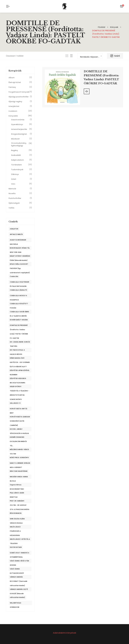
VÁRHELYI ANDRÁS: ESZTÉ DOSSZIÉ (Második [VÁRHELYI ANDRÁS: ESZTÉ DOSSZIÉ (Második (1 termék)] (19, 590)
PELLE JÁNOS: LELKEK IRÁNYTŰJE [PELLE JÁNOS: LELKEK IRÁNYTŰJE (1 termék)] (17, 493)
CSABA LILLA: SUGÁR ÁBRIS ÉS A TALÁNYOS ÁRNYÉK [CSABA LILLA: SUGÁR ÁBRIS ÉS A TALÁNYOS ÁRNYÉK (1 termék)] (19, 312)
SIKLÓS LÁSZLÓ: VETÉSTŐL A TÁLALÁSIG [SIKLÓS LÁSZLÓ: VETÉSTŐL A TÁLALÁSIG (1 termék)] (20, 540)
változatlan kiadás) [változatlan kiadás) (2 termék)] (17, 597)
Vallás (11, 208)
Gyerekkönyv (17, 124)
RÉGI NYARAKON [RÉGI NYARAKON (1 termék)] (16, 513)
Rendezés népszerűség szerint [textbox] (91, 57)
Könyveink (13, 116)
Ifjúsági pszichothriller (19, 97)
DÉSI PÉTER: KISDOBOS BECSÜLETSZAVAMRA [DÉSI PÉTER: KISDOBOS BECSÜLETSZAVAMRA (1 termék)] (18, 379)
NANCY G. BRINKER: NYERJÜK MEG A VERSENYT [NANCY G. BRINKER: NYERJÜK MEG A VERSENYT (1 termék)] (20, 464)
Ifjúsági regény (15, 102)
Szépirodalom (17, 160)
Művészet (15, 139)
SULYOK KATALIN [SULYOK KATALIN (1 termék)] (16, 547)
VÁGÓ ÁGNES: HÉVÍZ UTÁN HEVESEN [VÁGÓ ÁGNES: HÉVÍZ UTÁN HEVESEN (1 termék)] (19, 561)
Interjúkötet (14, 106)
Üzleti (14, 179)
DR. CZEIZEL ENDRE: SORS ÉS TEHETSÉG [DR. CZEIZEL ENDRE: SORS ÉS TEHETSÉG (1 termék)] (20, 342)
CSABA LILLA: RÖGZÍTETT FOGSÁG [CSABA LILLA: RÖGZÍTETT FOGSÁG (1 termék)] (19, 304)
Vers (13, 184)
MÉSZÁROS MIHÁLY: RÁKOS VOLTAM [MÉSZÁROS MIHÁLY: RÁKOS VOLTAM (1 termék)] (19, 450)
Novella (12, 193)
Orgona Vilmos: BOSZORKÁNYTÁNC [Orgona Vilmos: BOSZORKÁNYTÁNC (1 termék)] (17, 485)
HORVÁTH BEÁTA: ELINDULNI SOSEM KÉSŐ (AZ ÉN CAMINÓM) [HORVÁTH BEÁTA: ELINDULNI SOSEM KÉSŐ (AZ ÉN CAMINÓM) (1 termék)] (20, 417)
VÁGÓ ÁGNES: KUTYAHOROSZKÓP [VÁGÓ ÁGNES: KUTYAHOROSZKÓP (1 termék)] (17, 569)
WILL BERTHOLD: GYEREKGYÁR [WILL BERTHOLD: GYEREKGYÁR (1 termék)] (16, 603)
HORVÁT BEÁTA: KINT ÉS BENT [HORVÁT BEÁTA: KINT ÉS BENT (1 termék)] (19, 409)
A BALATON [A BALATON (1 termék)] (14, 229)
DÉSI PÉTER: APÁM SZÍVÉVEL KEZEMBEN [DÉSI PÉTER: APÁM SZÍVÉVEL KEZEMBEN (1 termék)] (20, 371)
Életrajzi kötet (15, 82)
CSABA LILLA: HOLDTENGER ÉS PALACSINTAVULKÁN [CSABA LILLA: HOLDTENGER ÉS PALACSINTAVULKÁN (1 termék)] (19, 283)
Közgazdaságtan (19, 134)
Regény (14, 150)
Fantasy (12, 87)
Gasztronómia (18, 120)
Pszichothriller (15, 198)
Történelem (16, 165)
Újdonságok (14, 203)
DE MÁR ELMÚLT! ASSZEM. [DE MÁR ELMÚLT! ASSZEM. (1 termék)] (19, 320)
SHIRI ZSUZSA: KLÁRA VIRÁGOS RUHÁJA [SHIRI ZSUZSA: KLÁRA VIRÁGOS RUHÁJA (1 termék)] (17, 519)
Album (12, 78)
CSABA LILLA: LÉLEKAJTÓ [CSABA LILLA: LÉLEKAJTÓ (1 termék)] (18, 290)
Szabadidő (16, 155)
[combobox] (90, 56)
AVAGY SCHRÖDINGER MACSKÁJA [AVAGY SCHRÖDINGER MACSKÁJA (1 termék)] (18, 240)
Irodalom (13, 111)
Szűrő (115, 56)
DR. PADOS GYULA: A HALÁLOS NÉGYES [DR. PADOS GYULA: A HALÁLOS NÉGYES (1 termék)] (17, 351)
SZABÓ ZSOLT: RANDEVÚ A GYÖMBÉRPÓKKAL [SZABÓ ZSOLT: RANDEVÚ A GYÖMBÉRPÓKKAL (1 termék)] (19, 553)
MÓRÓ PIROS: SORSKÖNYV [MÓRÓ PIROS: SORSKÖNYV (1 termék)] (19, 458)
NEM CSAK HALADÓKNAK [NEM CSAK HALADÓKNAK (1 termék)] (19, 471)
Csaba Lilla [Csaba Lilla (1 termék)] (14, 276)
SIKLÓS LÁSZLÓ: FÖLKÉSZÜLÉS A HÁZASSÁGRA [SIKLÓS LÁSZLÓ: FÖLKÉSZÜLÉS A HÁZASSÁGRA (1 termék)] (15, 527)
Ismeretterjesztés (19, 129)
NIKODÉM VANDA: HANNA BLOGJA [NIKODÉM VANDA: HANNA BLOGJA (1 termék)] (19, 477)
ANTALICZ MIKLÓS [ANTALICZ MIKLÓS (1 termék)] (16, 234)
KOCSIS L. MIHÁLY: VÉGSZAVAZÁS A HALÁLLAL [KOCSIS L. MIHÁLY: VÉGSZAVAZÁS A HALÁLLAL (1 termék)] (19, 430)
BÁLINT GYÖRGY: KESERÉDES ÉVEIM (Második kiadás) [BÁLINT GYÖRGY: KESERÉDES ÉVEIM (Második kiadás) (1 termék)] (20, 257)
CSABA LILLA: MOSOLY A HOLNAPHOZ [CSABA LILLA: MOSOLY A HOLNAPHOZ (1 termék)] (18, 296)
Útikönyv (15, 174)
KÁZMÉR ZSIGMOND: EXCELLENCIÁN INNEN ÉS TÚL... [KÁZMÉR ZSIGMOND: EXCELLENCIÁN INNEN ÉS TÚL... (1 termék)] (18, 438)
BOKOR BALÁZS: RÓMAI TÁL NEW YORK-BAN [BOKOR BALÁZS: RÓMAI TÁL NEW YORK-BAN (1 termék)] (20, 249)
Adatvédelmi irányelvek (65, 633)
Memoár (12, 189)
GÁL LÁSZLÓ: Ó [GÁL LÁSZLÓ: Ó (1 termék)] (15, 403)
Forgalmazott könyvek (19, 92)
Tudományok (17, 170)
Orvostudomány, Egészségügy (19, 144)
